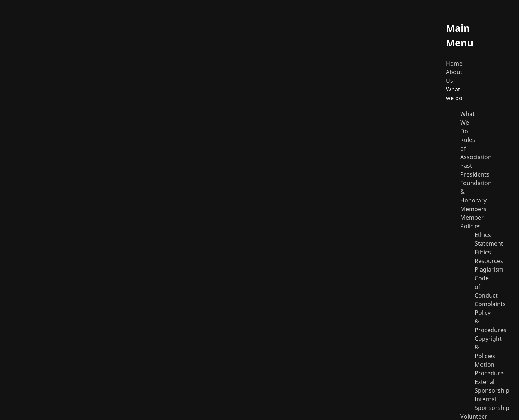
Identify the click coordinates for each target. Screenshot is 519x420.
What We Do (467, 122)
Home (454, 63)
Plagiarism (489, 269)
